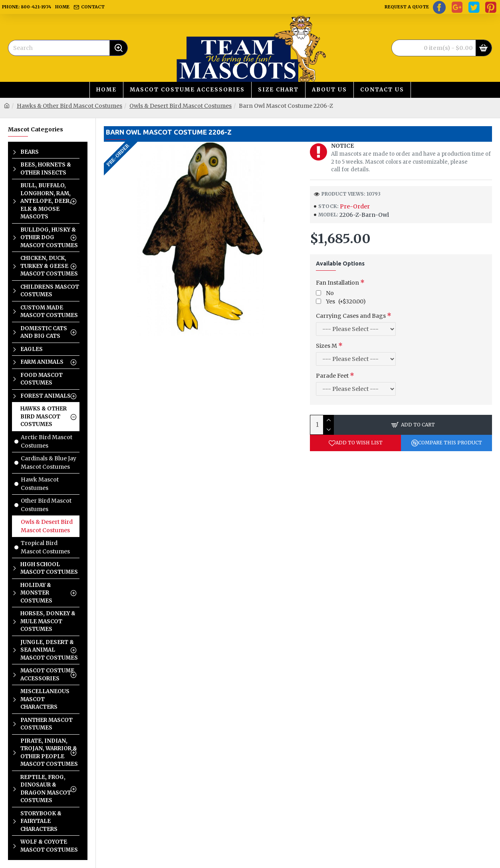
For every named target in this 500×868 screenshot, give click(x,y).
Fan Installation (337, 283)
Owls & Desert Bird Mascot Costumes (181, 106)
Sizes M (326, 346)
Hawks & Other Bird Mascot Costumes (69, 106)
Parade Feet (332, 376)
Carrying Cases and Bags (351, 316)
